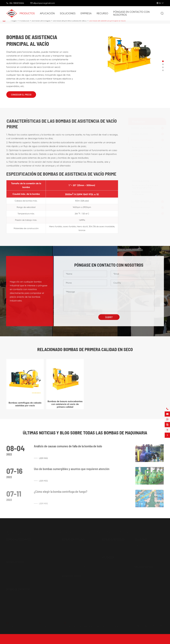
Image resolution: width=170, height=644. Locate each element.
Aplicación (47, 13)
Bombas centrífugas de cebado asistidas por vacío (146, 176)
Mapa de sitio (134, 641)
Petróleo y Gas (109, 569)
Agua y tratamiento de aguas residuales (115, 563)
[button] (163, 61)
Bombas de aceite (140, 207)
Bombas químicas (140, 181)
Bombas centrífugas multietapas (141, 193)
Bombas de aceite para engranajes (78, 581)
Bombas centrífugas (140, 140)
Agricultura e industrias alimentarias (145, 545)
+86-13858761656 (16, 3)
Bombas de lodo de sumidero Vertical (24, 574)
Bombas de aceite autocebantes (77, 590)
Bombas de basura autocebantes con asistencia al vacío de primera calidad (148, 169)
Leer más (41, 460)
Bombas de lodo (139, 134)
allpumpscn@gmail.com (44, 3)
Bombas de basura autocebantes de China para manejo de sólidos (33, 545)
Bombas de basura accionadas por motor (26, 551)
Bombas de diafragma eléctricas (21, 599)
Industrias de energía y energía (149, 551)
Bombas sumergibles (141, 213)
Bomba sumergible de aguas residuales (115, 545)
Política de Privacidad (154, 641)
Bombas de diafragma (142, 202)
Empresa (86, 13)
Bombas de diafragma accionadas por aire (26, 594)
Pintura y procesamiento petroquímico (113, 584)
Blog (137, 581)
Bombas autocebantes (142, 128)
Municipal (139, 556)
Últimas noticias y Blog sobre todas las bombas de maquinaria (85, 433)
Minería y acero (109, 574)
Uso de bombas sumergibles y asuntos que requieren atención (72, 470)
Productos (27, 13)
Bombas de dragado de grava (20, 579)
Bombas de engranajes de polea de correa (82, 585)
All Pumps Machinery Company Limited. (44, 641)
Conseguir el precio (21, 95)
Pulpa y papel (108, 579)
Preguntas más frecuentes (147, 576)
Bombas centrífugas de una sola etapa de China (144, 186)
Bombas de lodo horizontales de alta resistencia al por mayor (31, 568)
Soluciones (68, 13)
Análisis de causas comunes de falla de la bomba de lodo (68, 448)
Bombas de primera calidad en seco (144, 155)
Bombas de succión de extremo (142, 149)
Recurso (102, 13)
